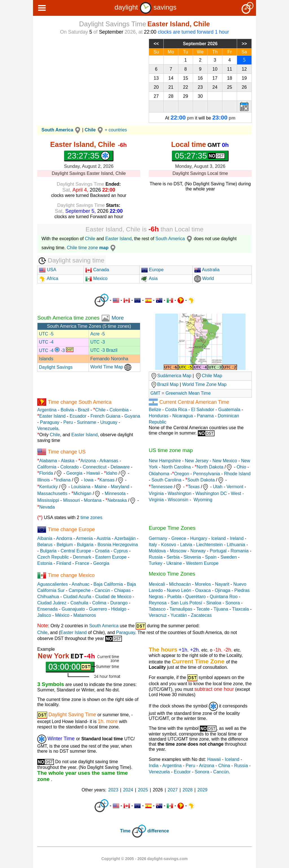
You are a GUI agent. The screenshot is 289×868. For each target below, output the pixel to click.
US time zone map (171, 450)
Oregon (182, 474)
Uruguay (109, 422)
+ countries (116, 130)
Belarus (45, 545)
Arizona (88, 461)
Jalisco (44, 615)
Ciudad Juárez (52, 603)
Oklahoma (159, 474)
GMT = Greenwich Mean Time (181, 393)
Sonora (233, 603)
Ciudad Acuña (77, 597)
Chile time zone (92, 248)
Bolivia (67, 410)
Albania (45, 538)
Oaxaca (203, 590)
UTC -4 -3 (56, 351)
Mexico (96, 278)
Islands (46, 359)
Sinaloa (214, 603)
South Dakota (201, 480)
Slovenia (192, 557)
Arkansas (109, 461)
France (82, 563)
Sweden (229, 557)
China (224, 766)
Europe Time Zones (172, 528)
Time (125, 831)
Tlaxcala (240, 609)
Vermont (235, 487)
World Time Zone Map (204, 384)
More (118, 318)
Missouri (72, 500)
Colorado (70, 467)
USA (48, 270)
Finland (64, 563)
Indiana (63, 480)
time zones (91, 517)
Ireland (237, 538)
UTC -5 (46, 334)
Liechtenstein (209, 545)
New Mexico (225, 461)
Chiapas (122, 590)
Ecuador (78, 416)
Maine (101, 487)
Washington (179, 493)
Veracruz (158, 615)
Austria (104, 538)
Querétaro (196, 597)
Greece (179, 538)
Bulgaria (85, 545)
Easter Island (118, 239)
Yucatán (179, 615)
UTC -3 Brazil (104, 350)
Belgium (65, 545)
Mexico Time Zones (172, 574)
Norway (198, 551)
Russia (156, 557)
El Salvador (203, 410)
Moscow (178, 551)
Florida (46, 473)
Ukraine (174, 563)
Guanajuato (73, 609)
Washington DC (211, 493)
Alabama (48, 461)
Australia (207, 270)
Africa (52, 278)
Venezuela (48, 428)
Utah (218, 487)
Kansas (107, 480)
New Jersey (197, 461)
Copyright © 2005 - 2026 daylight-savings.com (144, 859)
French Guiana (105, 416)
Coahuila (79, 603)
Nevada (47, 507)
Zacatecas (201, 615)
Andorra (64, 538)
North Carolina (176, 467)
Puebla (174, 597)
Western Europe (202, 563)
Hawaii (93, 473)
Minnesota (115, 493)
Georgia (74, 473)
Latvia (186, 545)
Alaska (68, 461)
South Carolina (167, 480)
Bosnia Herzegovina (118, 545)
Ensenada (47, 609)
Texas (194, 487)
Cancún (102, 590)
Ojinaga (223, 590)
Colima (99, 603)
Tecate (203, 609)
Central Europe (76, 551)
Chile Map (212, 376)
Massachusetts (52, 493)
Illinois (43, 480)
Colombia (119, 410)
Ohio (241, 467)
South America (175, 239)
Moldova (157, 551)
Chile (90, 239)
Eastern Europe (111, 557)
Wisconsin (178, 500)
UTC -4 (46, 342)
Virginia (156, 493)
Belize (155, 410)
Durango (119, 603)
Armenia (84, 538)
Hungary (199, 538)
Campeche (79, 590)
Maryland (120, 487)
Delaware (120, 467)
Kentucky (49, 487)
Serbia (173, 557)
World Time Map (111, 367)
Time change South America (80, 402)
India (154, 766)
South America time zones (69, 318)
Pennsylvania (206, 474)
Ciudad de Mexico (113, 597)
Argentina (47, 410)
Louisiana (81, 487)
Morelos (203, 584)
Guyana (132, 416)
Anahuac (81, 584)
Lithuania (236, 545)
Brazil (84, 410)
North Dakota (210, 467)
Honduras (158, 416)
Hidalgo (119, 609)
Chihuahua (48, 597)
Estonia (45, 563)
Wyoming (203, 500)
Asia (149, 278)
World (204, 278)
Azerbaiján (125, 538)
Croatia (102, 551)
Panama (205, 416)
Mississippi (48, 500)
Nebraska (117, 500)
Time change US (67, 452)
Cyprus (121, 551)
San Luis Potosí (186, 603)
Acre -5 (98, 334)
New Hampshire (165, 461)
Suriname (87, 422)
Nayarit (222, 584)
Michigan (82, 493)
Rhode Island (237, 474)
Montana (93, 500)
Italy (153, 545)
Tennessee (162, 487)
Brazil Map (165, 384)
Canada (97, 270)
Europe (152, 270)
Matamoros (85, 615)
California (47, 467)
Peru (68, 422)
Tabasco (157, 609)
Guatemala (229, 410)
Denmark (82, 557)
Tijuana (221, 609)
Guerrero (98, 609)
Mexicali (157, 584)
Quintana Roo (224, 597)
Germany (158, 538)
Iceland (218, 538)
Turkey (156, 563)
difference (158, 831)
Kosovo (169, 545)
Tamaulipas (181, 609)
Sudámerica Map (171, 376)
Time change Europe (71, 529)
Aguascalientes (53, 584)
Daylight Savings (56, 367)
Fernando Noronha (109, 359)
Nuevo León (179, 590)
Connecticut (95, 467)
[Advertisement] (89, 78)
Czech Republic (53, 557)
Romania (240, 551)
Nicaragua (183, 416)
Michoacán (180, 584)
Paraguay (50, 422)
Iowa (89, 480)
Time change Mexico (71, 575)
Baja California (108, 584)
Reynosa (158, 603)
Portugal (218, 551)
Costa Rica (176, 410)
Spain (211, 557)
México (62, 615)
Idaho (111, 473)
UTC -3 (98, 342)
